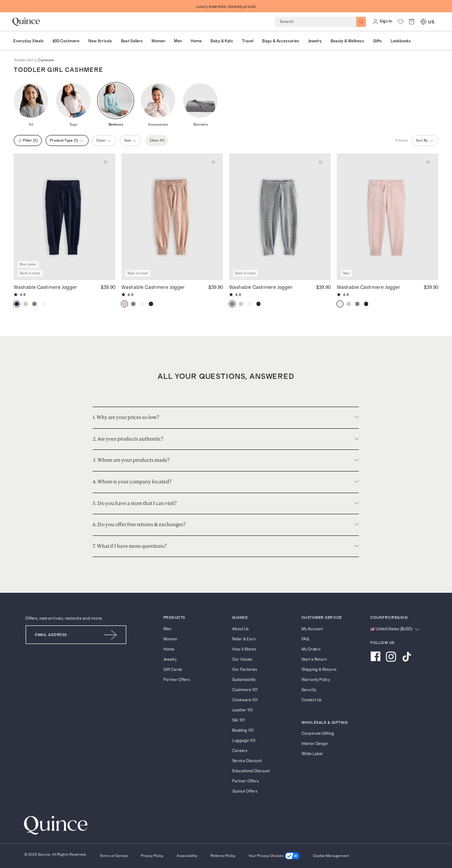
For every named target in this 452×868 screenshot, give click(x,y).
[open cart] (412, 22)
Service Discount (247, 761)
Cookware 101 (245, 700)
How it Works (244, 649)
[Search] (361, 22)
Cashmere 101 (245, 690)
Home (169, 649)
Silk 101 (239, 720)
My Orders (311, 649)
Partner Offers (177, 680)
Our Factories (245, 670)
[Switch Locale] (423, 22)
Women (170, 639)
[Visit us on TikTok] (407, 658)
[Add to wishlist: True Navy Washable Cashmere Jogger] (105, 163)
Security (309, 690)
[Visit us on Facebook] (375, 658)
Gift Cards (173, 670)
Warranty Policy (316, 680)
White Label (312, 754)
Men (167, 629)
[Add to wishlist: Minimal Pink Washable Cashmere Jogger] (429, 163)
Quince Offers (245, 791)
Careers (240, 751)
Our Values (242, 660)
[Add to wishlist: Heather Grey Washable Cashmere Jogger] (321, 163)
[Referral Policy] (223, 856)
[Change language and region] (395, 629)
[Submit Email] (111, 635)
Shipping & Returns (319, 670)
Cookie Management (331, 856)
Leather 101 (243, 710)
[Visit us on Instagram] (391, 658)
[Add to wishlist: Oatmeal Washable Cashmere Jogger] (213, 163)
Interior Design (315, 744)
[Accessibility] (187, 856)
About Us (240, 629)
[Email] (60, 635)
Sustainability (244, 680)
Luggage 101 (244, 741)
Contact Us (311, 700)
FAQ (305, 639)
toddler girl (24, 60)
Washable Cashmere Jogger (45, 287)
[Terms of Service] (114, 856)
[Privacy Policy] (152, 856)
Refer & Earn (244, 639)
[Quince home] (26, 22)
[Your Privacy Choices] (274, 856)
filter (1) (28, 140)
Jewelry (170, 660)
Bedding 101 (243, 731)
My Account (312, 629)
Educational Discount (251, 771)
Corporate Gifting (318, 734)
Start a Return (314, 660)
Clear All (157, 140)
